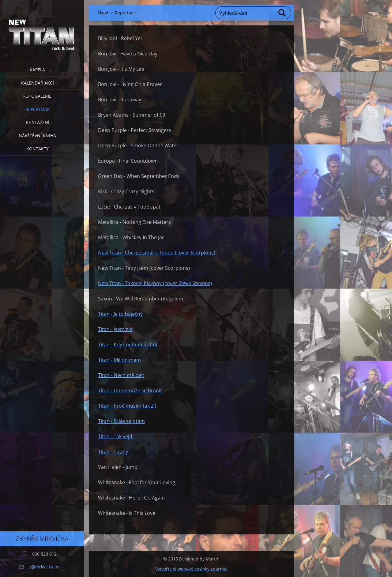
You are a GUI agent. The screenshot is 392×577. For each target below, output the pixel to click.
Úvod (103, 13)
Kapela (37, 70)
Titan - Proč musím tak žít (127, 406)
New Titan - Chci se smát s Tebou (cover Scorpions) (157, 253)
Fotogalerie (37, 96)
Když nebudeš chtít (136, 345)
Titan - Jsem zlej (116, 329)
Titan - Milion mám (119, 360)
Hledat (282, 13)
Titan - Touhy (113, 452)
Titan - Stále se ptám (121, 421)
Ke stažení (38, 122)
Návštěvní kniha (37, 136)
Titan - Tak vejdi (116, 436)
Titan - (106, 345)
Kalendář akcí (38, 83)
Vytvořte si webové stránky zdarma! (191, 569)
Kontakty (38, 149)
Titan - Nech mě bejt (121, 375)
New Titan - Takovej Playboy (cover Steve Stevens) (155, 283)
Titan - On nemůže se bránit (130, 390)
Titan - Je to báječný (120, 314)
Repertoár (38, 109)
